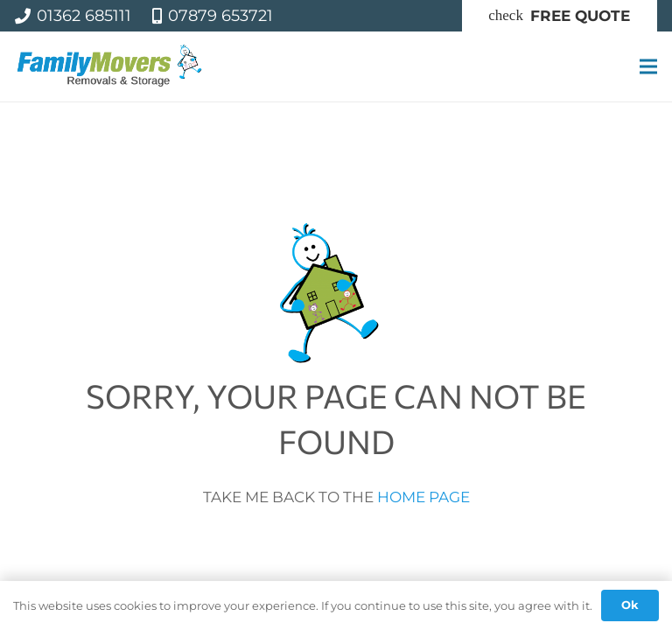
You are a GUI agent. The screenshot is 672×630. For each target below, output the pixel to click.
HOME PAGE (423, 497)
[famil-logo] (110, 66)
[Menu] (648, 66)
